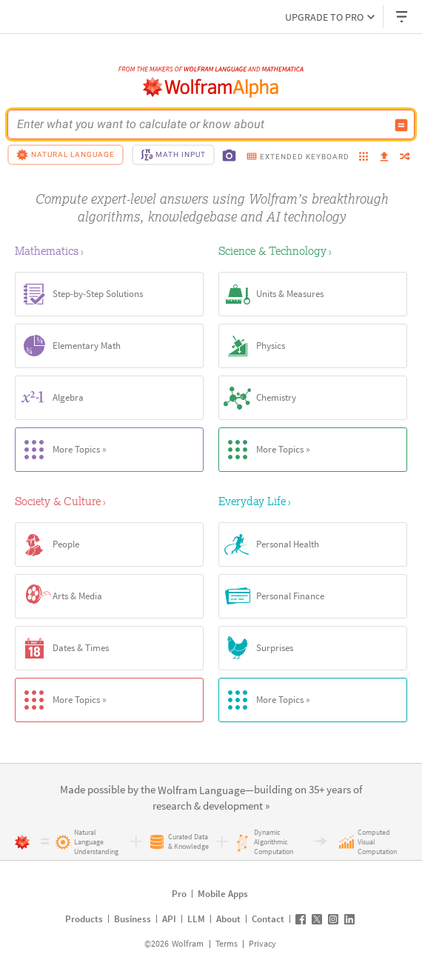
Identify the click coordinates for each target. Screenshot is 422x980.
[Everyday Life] (313, 501)
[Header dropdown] (403, 17)
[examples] (364, 157)
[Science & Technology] (313, 250)
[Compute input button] (401, 125)
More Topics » (61, 450)
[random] (405, 157)
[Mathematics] (109, 250)
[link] (201, 791)
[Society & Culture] (109, 501)
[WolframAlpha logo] (211, 87)
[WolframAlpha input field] (201, 124)
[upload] (384, 157)
